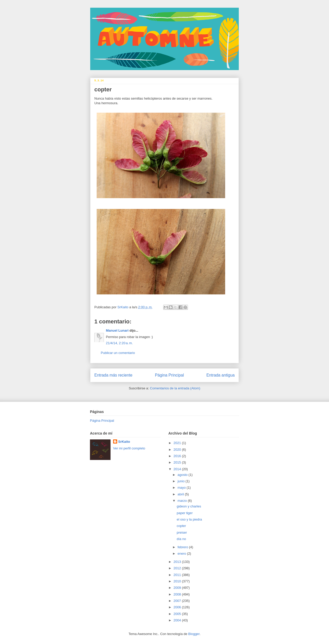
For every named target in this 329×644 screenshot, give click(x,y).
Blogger (194, 634)
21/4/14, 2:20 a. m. (119, 343)
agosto (183, 475)
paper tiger (185, 513)
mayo (182, 488)
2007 (178, 601)
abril (181, 494)
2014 (178, 469)
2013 (178, 562)
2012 (178, 568)
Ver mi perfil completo (129, 448)
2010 (178, 581)
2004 (178, 620)
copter (181, 526)
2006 (178, 607)
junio (182, 481)
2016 (178, 456)
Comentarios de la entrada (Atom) (175, 388)
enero (182, 554)
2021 (178, 443)
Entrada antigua (221, 375)
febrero (183, 547)
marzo (183, 501)
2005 (178, 614)
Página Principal (170, 375)
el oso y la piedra (189, 519)
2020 (178, 450)
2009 (178, 588)
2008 (178, 594)
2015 (178, 462)
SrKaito (124, 442)
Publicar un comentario (118, 353)
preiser (182, 532)
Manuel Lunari (117, 330)
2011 (178, 575)
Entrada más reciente (113, 375)
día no (181, 539)
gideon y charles (189, 506)
